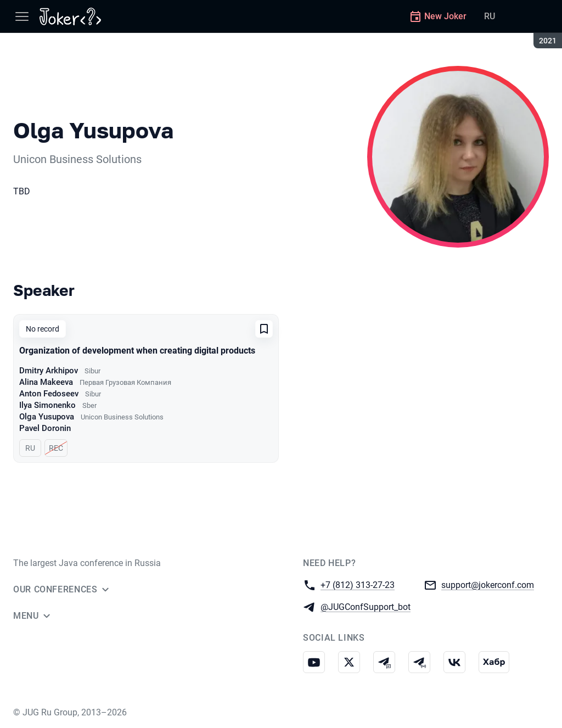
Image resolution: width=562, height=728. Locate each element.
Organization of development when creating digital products (137, 351)
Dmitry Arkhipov (49, 371)
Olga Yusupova (47, 417)
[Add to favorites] (264, 329)
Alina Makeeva (46, 382)
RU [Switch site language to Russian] (490, 16)
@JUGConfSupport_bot (366, 606)
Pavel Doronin (45, 428)
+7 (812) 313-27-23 (358, 584)
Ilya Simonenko (47, 405)
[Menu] (22, 16)
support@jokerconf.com (488, 584)
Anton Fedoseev (49, 394)
